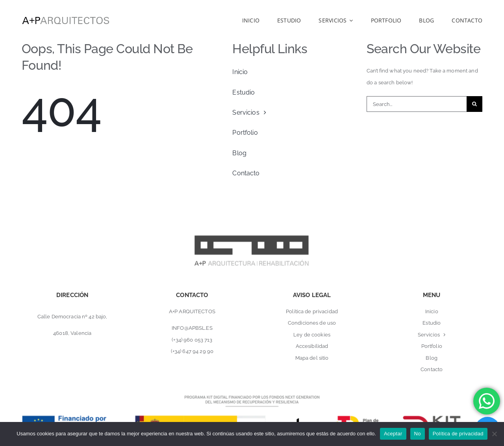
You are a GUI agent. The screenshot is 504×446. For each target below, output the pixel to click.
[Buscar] (474, 104)
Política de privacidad (458, 434)
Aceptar (393, 434)
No (418, 434)
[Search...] (417, 104)
